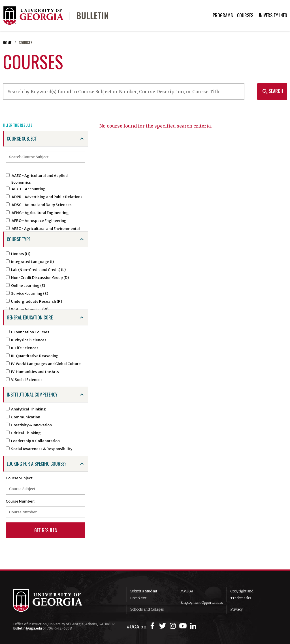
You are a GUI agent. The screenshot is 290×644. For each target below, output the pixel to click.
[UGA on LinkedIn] (193, 626)
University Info (272, 15)
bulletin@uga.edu (28, 628)
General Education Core (30, 317)
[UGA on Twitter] (163, 626)
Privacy (236, 609)
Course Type (19, 239)
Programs (223, 15)
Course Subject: (19, 478)
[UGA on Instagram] (174, 626)
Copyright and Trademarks (242, 595)
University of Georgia (56, 601)
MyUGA (187, 591)
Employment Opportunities (202, 602)
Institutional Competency (32, 395)
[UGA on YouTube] (184, 626)
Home (7, 43)
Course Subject (22, 139)
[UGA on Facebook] (153, 626)
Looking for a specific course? (37, 464)
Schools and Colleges (147, 609)
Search (272, 91)
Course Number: (20, 501)
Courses (245, 15)
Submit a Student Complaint (144, 595)
